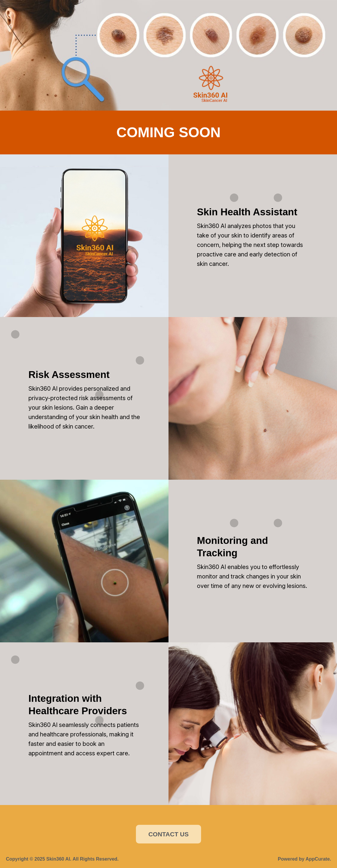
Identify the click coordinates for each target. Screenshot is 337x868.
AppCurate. (318, 859)
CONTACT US (168, 834)
